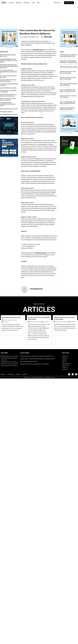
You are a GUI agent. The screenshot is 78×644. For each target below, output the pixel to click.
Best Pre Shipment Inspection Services (9, 115)
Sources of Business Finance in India (8, 88)
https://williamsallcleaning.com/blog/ (69, 67)
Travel (33, 3)
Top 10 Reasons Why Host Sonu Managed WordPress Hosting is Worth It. (9, 72)
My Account (58, 3)
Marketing (18, 3)
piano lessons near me (38, 50)
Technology (26, 3)
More (38, 3)
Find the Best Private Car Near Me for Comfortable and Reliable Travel (37, 356)
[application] (40, 3)
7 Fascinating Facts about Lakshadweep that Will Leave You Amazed (8, 104)
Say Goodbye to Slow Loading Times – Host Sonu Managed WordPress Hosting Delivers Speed (9, 66)
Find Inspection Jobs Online (6, 112)
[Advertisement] (39, 16)
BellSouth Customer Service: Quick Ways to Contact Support (35, 364)
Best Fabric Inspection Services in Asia (9, 109)
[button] (69, 3)
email (24, 246)
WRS (4, 3)
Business (11, 3)
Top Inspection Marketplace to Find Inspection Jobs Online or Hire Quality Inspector (9, 60)
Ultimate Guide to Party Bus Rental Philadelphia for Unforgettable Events (37, 359)
